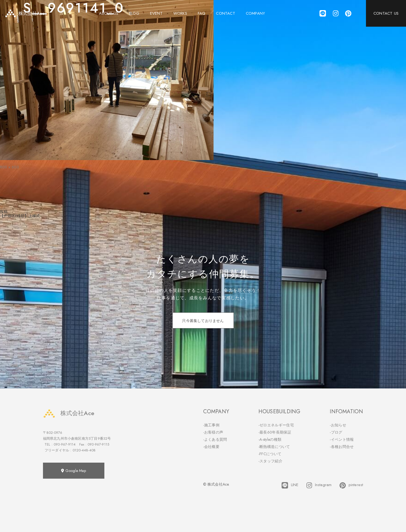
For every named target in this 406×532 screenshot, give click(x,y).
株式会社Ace (69, 413)
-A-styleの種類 (270, 439)
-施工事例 (211, 425)
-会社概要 (211, 447)
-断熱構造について (274, 447)
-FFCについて (270, 454)
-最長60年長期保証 (275, 432)
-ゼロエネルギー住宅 (276, 425)
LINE (290, 485)
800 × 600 (9, 167)
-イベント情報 (342, 439)
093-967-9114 (65, 444)
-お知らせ (338, 425)
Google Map (73, 471)
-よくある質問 (215, 439)
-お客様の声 (213, 432)
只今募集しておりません (203, 321)
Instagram (319, 485)
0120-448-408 (84, 450)
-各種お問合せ (342, 447)
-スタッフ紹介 (270, 461)
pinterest (351, 485)
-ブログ (336, 432)
